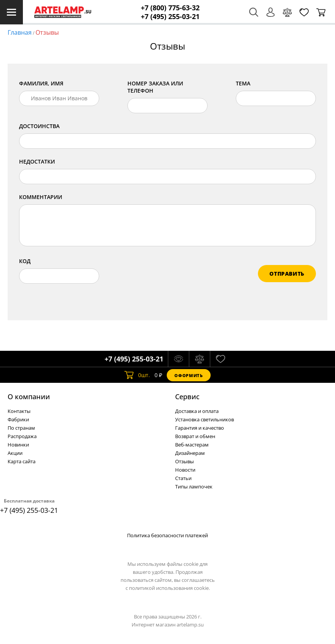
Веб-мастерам (192, 445)
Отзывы (47, 32)
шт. (137, 375)
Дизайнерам (190, 453)
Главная (20, 32)
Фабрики (18, 419)
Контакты (19, 411)
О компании (29, 397)
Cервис (187, 397)
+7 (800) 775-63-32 (170, 8)
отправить (287, 274)
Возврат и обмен (195, 436)
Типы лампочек (194, 487)
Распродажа (22, 436)
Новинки (18, 445)
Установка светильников (205, 419)
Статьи (183, 478)
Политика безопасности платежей (167, 535)
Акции (15, 453)
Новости (185, 470)
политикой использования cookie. (169, 588)
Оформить (188, 375)
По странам (21, 428)
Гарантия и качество (200, 428)
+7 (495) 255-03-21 (170, 17)
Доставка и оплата (197, 411)
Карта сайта (22, 461)
